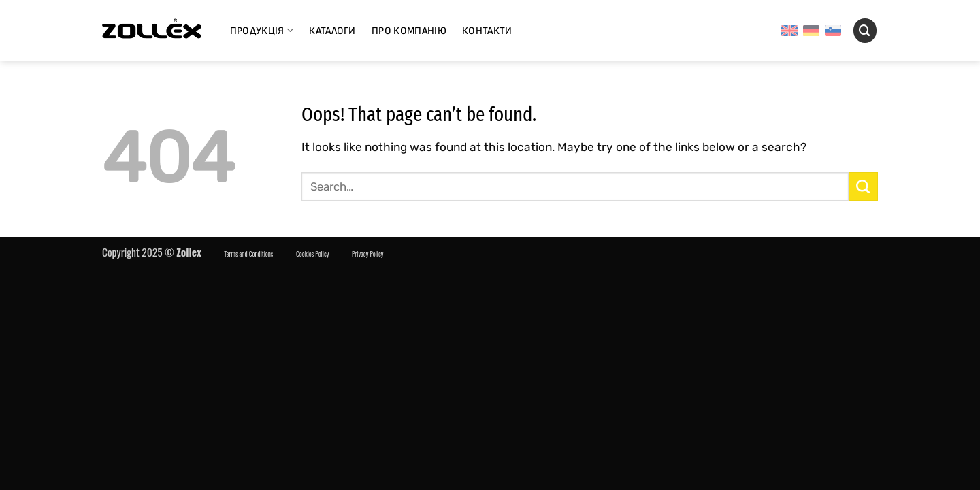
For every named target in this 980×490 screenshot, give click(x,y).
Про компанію (409, 31)
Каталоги (332, 31)
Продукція (262, 30)
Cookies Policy (312, 254)
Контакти (487, 31)
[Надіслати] (863, 186)
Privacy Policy (368, 254)
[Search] (865, 30)
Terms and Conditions (248, 254)
